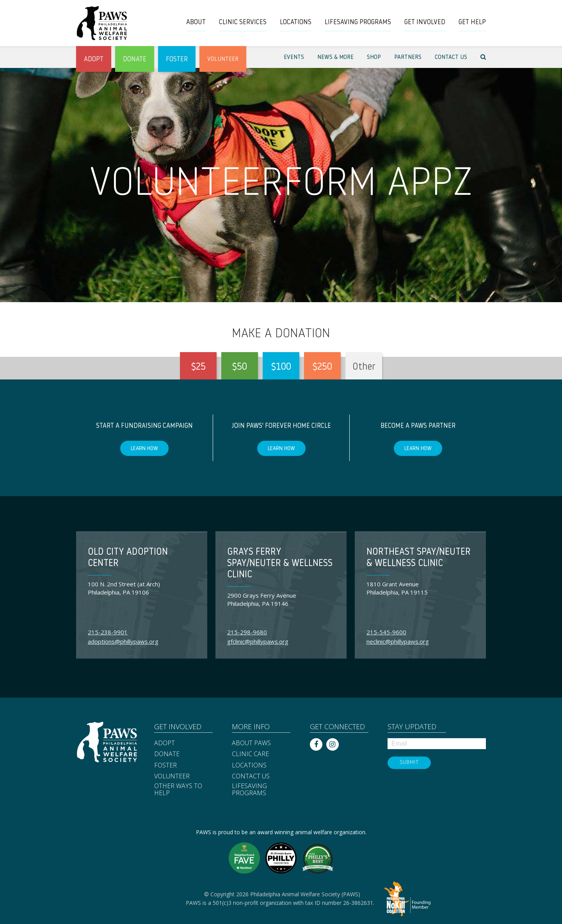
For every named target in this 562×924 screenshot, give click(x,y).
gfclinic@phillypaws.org (258, 641)
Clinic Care (250, 754)
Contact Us (251, 776)
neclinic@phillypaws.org (398, 641)
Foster (165, 766)
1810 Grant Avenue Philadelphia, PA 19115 (397, 588)
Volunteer (172, 776)
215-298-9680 (247, 632)
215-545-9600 (386, 632)
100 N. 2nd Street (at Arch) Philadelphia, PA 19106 (124, 588)
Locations (249, 766)
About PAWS (251, 743)
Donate (167, 754)
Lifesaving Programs (249, 790)
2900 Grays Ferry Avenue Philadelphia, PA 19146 (262, 599)
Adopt (165, 743)
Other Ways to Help (178, 790)
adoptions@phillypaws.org (123, 641)
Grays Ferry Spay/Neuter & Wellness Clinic (280, 564)
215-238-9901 (108, 632)
